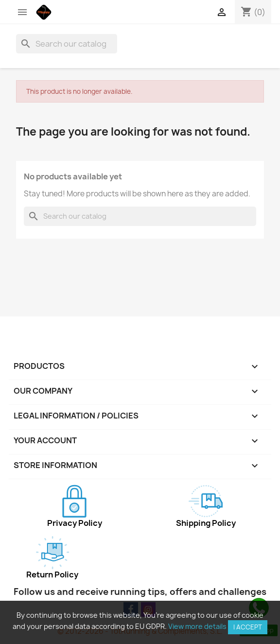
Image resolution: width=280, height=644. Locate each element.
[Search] (67, 44)
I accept (248, 627)
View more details (197, 626)
